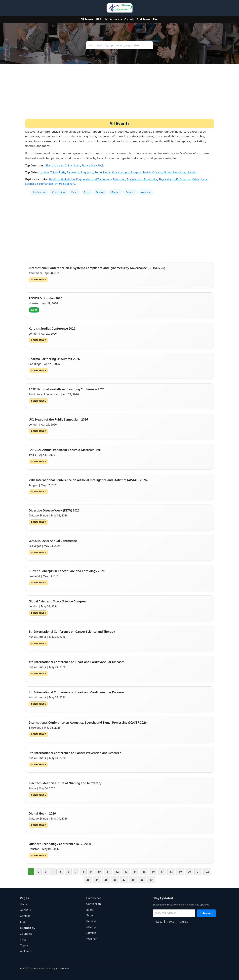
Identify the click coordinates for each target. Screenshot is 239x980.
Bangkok (136, 172)
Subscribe (206, 913)
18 (171, 872)
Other (195, 179)
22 (207, 872)
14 (135, 872)
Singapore (87, 172)
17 (162, 872)
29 (142, 880)
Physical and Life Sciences (175, 179)
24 (97, 880)
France (86, 165)
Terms (170, 922)
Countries (26, 934)
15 (144, 872)
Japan (60, 165)
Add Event (143, 19)
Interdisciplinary (65, 184)
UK (106, 19)
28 (133, 880)
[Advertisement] (119, 94)
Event (74, 192)
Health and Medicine (62, 179)
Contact (25, 916)
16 (153, 872)
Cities (23, 940)
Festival (100, 192)
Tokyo (54, 172)
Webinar (146, 192)
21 (198, 872)
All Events (87, 19)
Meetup (115, 192)
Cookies (183, 922)
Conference (39, 192)
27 (124, 880)
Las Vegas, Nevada (185, 172)
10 (99, 872)
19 (180, 872)
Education (119, 179)
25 (106, 880)
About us (26, 910)
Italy (94, 165)
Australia (116, 19)
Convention (58, 192)
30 (151, 880)
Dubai (107, 172)
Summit (130, 192)
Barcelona (73, 172)
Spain (77, 165)
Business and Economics (142, 179)
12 (117, 872)
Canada (129, 19)
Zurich (147, 172)
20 (189, 872)
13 (126, 872)
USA (99, 19)
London (44, 172)
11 (108, 872)
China (68, 165)
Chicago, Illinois (162, 172)
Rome (98, 172)
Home (24, 904)
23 (88, 880)
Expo (87, 192)
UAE (101, 165)
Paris (62, 172)
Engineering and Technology (94, 179)
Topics (24, 945)
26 (115, 880)
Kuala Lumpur (121, 172)
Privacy (158, 922)
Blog (156, 19)
